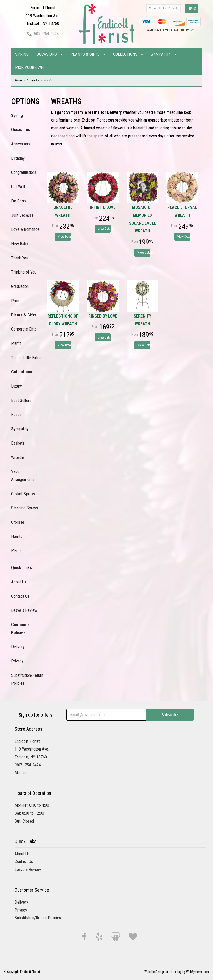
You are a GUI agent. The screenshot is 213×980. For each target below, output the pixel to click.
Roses (16, 415)
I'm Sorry (19, 201)
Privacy (17, 661)
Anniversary (21, 144)
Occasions (47, 54)
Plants (16, 343)
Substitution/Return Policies (27, 679)
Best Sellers (21, 400)
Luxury (17, 386)
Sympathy (161, 54)
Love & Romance (25, 229)
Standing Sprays (25, 508)
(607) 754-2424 (43, 34)
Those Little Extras (27, 358)
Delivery (18, 647)
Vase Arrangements (23, 476)
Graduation (20, 286)
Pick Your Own (29, 68)
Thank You (20, 258)
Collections (125, 54)
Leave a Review (24, 610)
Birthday (18, 158)
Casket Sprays (23, 494)
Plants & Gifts (85, 54)
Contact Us (20, 596)
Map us (21, 773)
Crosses (18, 522)
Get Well (18, 187)
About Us (19, 582)
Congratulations (24, 172)
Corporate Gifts (24, 329)
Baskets (18, 443)
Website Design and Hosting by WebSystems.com (177, 972)
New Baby (20, 244)
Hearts (17, 537)
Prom (16, 301)
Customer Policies (20, 629)
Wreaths (18, 458)
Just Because (22, 215)
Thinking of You (24, 272)
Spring (22, 54)
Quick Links (21, 568)
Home (19, 80)
